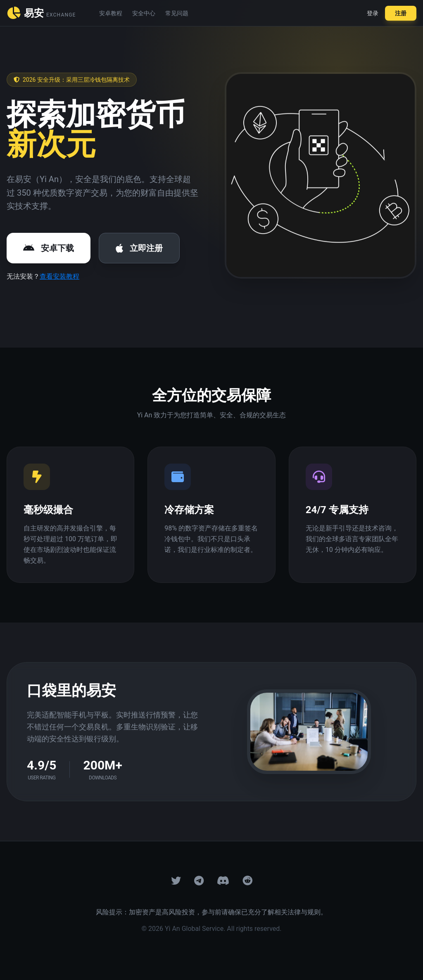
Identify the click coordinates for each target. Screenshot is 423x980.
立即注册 (139, 248)
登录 (373, 13)
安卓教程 (111, 13)
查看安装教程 (59, 276)
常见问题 (177, 13)
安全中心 (144, 13)
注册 (401, 13)
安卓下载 (49, 248)
